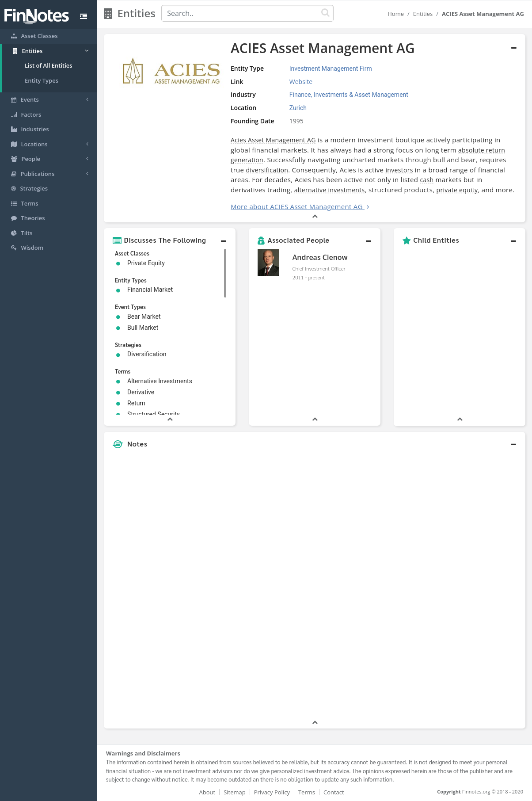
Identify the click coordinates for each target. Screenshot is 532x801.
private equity (457, 190)
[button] (170, 240)
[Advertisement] (471, 585)
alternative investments (330, 190)
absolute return (482, 150)
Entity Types (42, 80)
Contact (334, 792)
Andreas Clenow (320, 257)
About (207, 792)
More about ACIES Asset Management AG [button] (297, 206)
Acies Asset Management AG (273, 140)
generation (247, 160)
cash (427, 180)
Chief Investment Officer (319, 268)
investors (399, 170)
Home (396, 14)
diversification (267, 170)
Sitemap (235, 792)
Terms (307, 792)
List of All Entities (49, 65)
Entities (423, 14)
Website (301, 82)
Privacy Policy (272, 792)
